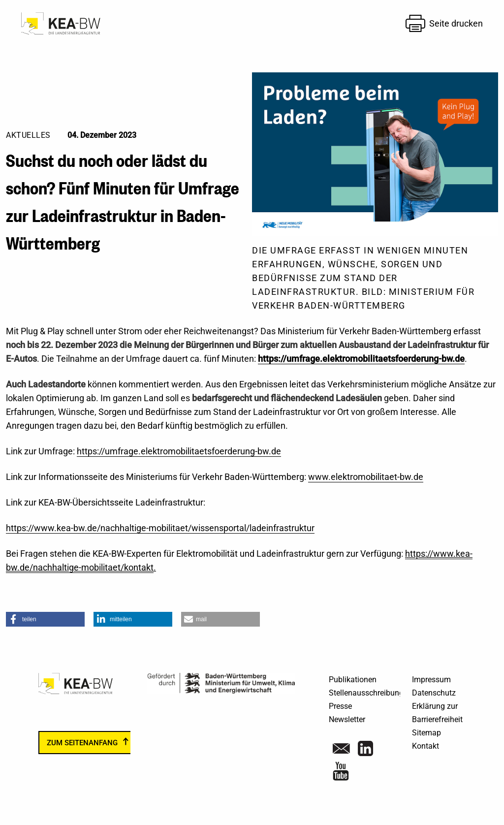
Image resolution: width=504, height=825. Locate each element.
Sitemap (426, 733)
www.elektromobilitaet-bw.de (366, 477)
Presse (340, 706)
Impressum (431, 680)
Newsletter (347, 719)
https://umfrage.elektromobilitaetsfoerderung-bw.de (361, 359)
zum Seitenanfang (82, 743)
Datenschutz (434, 693)
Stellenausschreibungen (370, 693)
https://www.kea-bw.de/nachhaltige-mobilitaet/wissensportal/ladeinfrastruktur (160, 528)
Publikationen (353, 680)
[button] (45, 619)
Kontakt (425, 746)
